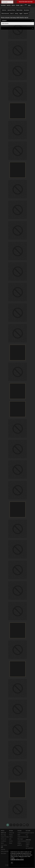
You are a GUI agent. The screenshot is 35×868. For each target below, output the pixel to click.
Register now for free (26, 2)
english (28, 844)
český (27, 846)
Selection (4, 10)
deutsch (28, 842)
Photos (11, 835)
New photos (27, 10)
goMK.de (20, 845)
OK (12, 863)
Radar (11, 843)
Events (11, 841)
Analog (16, 14)
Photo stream (20, 10)
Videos (11, 837)
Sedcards (12, 833)
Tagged (21, 14)
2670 (24, 825)
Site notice (4, 853)
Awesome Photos (11, 10)
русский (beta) (29, 848)
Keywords (26, 14)
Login (26, 5)
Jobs (10, 839)
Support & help (5, 837)
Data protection (5, 851)
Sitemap (3, 849)
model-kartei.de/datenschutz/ (17, 860)
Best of (12, 14)
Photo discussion (5, 14)
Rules (2, 843)
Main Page (3, 835)
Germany (4, 21)
